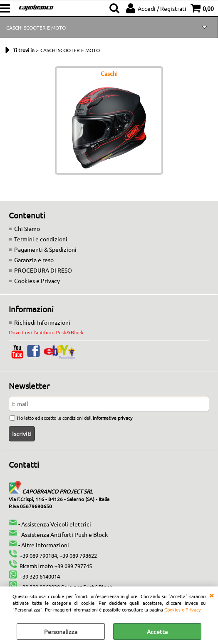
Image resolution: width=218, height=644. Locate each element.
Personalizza (61, 631)
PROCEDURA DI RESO (43, 270)
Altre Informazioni (45, 545)
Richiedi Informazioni (42, 322)
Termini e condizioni (41, 239)
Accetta (157, 631)
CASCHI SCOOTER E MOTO (36, 28)
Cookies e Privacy (182, 609)
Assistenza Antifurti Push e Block (64, 534)
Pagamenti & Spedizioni (45, 249)
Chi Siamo (27, 228)
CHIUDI (211, 595)
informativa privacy (113, 418)
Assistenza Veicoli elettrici (56, 524)
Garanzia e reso (34, 260)
